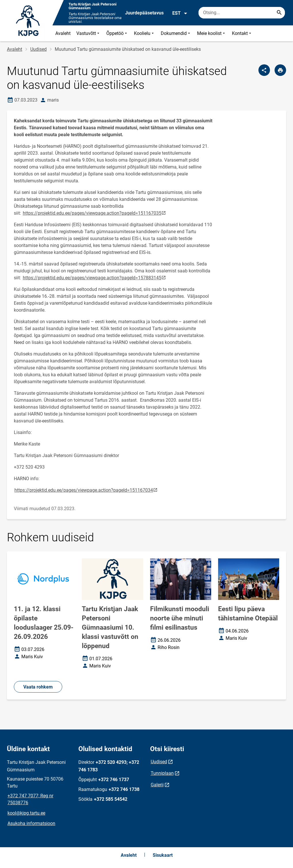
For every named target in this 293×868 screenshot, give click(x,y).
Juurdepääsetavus (144, 13)
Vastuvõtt (88, 33)
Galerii (157, 785)
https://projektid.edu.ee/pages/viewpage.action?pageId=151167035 (95, 213)
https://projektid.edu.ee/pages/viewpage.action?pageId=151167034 (86, 490)
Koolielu (144, 33)
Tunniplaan (162, 773)
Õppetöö (117, 33)
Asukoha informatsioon (31, 823)
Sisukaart (163, 855)
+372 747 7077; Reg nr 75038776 (30, 799)
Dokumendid (176, 33)
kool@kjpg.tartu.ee (26, 813)
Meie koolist (212, 33)
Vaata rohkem (38, 687)
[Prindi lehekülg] (280, 70)
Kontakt (242, 33)
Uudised (38, 49)
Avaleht (63, 33)
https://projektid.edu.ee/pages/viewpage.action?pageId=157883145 (95, 277)
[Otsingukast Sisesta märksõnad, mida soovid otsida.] (242, 13)
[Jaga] (264, 70)
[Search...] (279, 13)
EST (180, 13)
